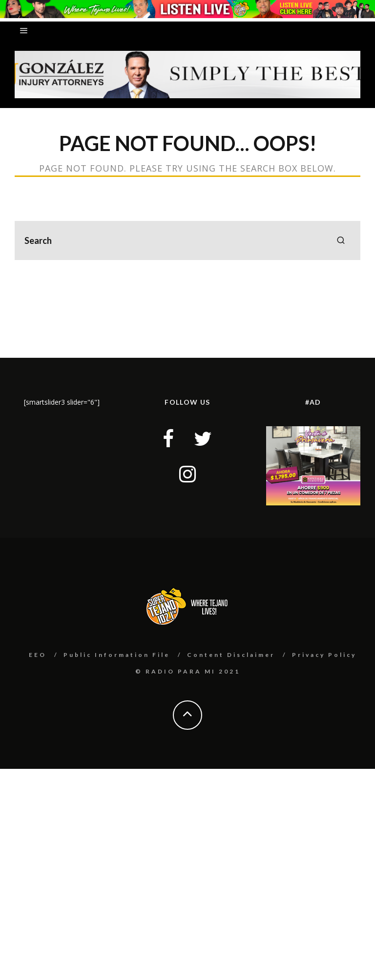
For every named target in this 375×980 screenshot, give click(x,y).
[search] (341, 240)
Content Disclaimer (231, 655)
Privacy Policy (324, 655)
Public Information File (117, 655)
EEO (38, 655)
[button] (187, 75)
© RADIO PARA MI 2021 (188, 671)
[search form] (187, 240)
